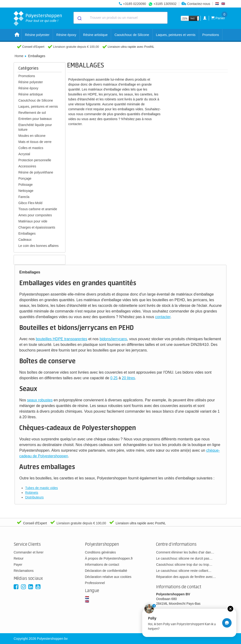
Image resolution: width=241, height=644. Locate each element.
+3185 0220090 (135, 4)
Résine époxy (66, 35)
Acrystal (24, 154)
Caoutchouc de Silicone (132, 35)
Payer (18, 565)
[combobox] (120, 18)
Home (19, 56)
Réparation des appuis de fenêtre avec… (186, 577)
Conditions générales (100, 552)
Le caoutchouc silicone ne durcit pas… (184, 558)
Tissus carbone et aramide (38, 209)
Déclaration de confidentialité (106, 571)
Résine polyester (37, 35)
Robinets (32, 493)
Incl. (193, 18)
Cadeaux (25, 240)
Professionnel (95, 583)
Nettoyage (26, 191)
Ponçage (25, 178)
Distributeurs (34, 497)
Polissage (26, 185)
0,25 (114, 378)
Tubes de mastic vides (42, 488)
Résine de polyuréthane (36, 172)
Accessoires (27, 166)
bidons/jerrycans (113, 339)
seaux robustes (40, 400)
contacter (75, 124)
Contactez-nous (196, 4)
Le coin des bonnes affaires (38, 246)
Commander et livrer (29, 552)
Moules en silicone (32, 136)
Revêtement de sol (32, 113)
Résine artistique (95, 35)
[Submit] (79, 18)
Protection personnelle (35, 160)
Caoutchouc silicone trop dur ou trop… (184, 565)
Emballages (27, 233)
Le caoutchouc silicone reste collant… (184, 571)
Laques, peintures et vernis (176, 35)
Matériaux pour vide (33, 221)
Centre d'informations (176, 544)
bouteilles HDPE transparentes (62, 339)
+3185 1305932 (165, 4)
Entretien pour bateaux (35, 119)
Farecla (24, 197)
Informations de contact (102, 565)
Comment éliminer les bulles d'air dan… (185, 552)
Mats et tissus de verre (35, 142)
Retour (19, 558)
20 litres (129, 378)
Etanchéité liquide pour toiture (35, 127)
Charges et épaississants (37, 227)
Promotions (211, 35)
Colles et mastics (31, 148)
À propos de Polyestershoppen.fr (109, 558)
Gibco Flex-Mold (30, 203)
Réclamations (24, 571)
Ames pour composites (35, 215)
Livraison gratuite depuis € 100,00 (76, 47)
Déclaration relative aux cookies (108, 577)
